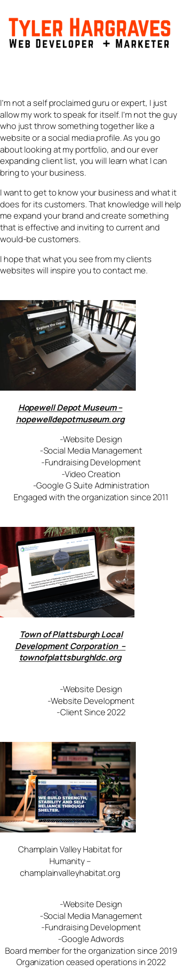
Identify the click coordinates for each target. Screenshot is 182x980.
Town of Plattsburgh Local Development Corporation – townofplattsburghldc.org (70, 645)
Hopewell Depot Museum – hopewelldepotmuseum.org (70, 413)
